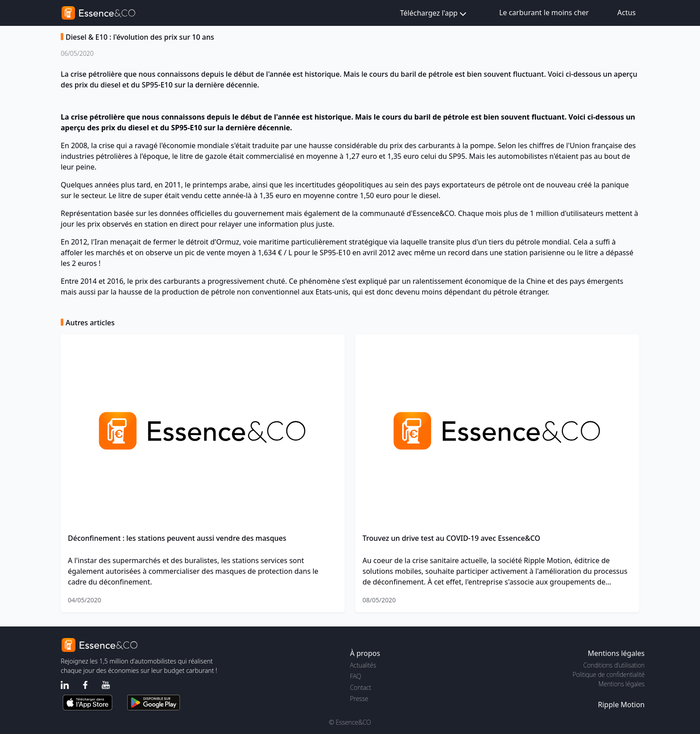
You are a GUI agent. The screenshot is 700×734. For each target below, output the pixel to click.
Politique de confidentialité (609, 674)
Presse (359, 699)
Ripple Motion (621, 705)
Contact (360, 687)
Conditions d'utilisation (614, 665)
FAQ (356, 676)
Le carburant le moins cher (544, 12)
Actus (627, 12)
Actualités (363, 665)
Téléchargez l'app (434, 14)
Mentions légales (622, 684)
